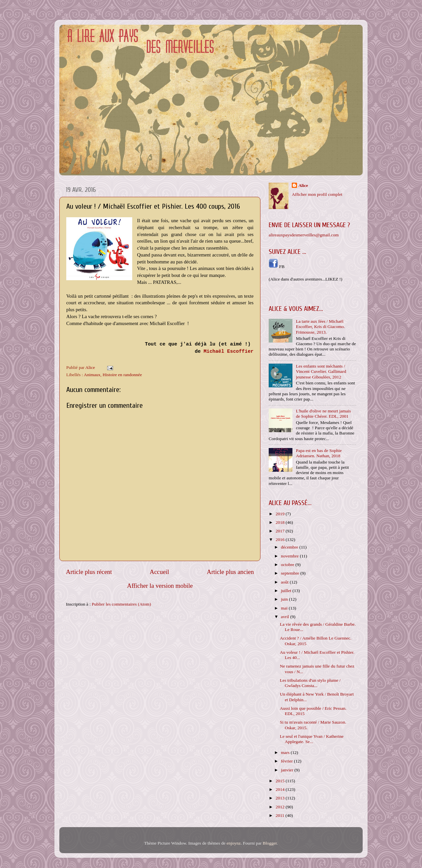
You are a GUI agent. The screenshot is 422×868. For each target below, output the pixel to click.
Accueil (159, 572)
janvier (288, 770)
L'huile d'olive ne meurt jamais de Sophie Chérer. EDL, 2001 (323, 414)
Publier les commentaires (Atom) (121, 604)
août (285, 582)
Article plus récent (89, 572)
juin (285, 599)
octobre (288, 565)
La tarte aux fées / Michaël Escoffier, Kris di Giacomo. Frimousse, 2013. (320, 327)
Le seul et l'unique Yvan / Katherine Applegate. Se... (312, 739)
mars (286, 752)
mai (285, 608)
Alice (303, 185)
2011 (281, 815)
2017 (281, 531)
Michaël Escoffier (229, 351)
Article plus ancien (230, 572)
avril (286, 617)
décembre (290, 547)
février (287, 761)
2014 (281, 789)
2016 (281, 539)
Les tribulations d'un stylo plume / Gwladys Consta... (310, 683)
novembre (290, 556)
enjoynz (234, 843)
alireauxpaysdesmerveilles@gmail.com (304, 235)
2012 (281, 807)
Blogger (270, 843)
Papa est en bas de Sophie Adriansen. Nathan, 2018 (319, 453)
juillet (287, 591)
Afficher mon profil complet (317, 194)
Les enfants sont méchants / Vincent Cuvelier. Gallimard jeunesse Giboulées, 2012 (321, 371)
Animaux (92, 375)
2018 (281, 522)
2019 (281, 514)
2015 (281, 781)
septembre (291, 573)
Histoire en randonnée (122, 375)
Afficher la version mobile (160, 586)
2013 (281, 798)
